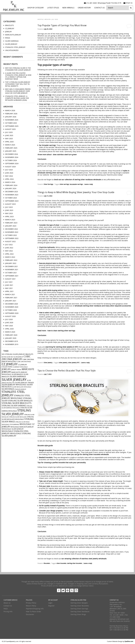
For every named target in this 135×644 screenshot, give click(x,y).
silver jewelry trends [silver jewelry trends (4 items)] (24, 383)
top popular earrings (76, 184)
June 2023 (9, 210)
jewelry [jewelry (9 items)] (6, 369)
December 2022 (12, 229)
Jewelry (8, 32)
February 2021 (11, 298)
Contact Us (99, 8)
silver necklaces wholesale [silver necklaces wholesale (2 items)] (22, 387)
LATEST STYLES (53, 8)
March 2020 (10, 332)
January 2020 (11, 338)
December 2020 (12, 304)
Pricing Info (8, 612)
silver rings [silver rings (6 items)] (8, 389)
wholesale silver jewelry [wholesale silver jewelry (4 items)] (13, 429)
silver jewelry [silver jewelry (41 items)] (14, 380)
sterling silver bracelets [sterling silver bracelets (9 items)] (17, 403)
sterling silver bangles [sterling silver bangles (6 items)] (20, 401)
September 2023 (12, 201)
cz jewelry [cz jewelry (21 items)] (10, 364)
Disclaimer (30, 614)
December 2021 (12, 267)
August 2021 (10, 279)
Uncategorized (12, 50)
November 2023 (12, 195)
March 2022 (10, 257)
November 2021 (12, 270)
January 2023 (11, 226)
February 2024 (11, 185)
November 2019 (12, 344)
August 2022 (10, 242)
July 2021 (9, 282)
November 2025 (12, 120)
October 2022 (11, 235)
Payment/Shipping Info (35, 609)
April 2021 (9, 291)
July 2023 (9, 207)
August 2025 (10, 129)
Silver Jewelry (48, 363)
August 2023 (10, 204)
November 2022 (12, 232)
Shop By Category (36, 8)
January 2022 (11, 263)
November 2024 (12, 157)
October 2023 (11, 198)
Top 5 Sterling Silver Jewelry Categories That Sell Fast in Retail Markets (18, 84)
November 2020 (12, 307)
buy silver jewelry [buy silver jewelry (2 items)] (17, 357)
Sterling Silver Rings (78, 614)
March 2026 (10, 111)
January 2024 (11, 189)
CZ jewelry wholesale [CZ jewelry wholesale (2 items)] (20, 367)
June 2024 (9, 173)
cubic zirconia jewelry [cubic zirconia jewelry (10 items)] (16, 358)
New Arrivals (68, 8)
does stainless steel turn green (65, 155)
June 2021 (9, 285)
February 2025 (11, 148)
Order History (84, 8)
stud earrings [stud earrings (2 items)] (14, 425)
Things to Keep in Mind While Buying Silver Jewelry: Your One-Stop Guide (76, 192)
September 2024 (12, 164)
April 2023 (9, 217)
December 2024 (12, 154)
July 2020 (9, 320)
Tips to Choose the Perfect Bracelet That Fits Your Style (67, 371)
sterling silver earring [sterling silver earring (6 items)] (14, 406)
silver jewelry (63, 363)
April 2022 (9, 254)
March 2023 (10, 220)
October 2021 (11, 273)
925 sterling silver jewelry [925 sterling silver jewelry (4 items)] (13, 354)
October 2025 (11, 123)
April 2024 (9, 179)
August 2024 (10, 167)
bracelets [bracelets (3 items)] (29, 354)
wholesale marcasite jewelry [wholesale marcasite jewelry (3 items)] (22, 427)
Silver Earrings (48, 184)
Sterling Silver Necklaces (80, 612)
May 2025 (9, 139)
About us (7, 603)
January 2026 (11, 117)
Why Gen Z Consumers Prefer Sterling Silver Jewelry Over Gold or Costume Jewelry (18, 91)
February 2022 (11, 260)
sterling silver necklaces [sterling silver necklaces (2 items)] (18, 417)
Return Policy (31, 606)
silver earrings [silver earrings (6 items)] (18, 377)
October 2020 (11, 310)
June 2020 (9, 323)
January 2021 (11, 301)
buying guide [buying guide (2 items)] (6, 357)
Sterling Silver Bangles (79, 603)
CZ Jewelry (10, 29)
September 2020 (12, 313)
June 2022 (9, 248)
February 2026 (11, 114)
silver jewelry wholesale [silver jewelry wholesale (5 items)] (14, 385)
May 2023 (9, 213)
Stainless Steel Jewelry (15, 47)
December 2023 (12, 192)
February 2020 (11, 335)
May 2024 (9, 176)
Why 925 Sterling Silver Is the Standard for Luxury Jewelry (18, 69)
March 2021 (10, 295)
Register (51, 606)
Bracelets (47, 563)
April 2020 (9, 329)
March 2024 (10, 182)
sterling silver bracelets (75, 563)
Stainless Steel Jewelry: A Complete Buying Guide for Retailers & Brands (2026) (17, 98)
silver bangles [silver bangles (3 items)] (17, 374)
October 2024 (11, 160)
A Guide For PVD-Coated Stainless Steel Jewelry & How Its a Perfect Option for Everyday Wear (18, 76)
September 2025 (12, 126)
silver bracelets (61, 563)
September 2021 (12, 276)
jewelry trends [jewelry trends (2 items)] (16, 370)
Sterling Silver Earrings (79, 609)
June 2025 (9, 136)
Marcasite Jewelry (13, 35)
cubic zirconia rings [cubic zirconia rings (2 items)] (24, 362)
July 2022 (9, 245)
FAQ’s (6, 609)
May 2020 (9, 326)
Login (50, 603)
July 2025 (9, 132)
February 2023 (11, 223)
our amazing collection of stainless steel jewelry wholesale (84, 559)
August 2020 (10, 316)
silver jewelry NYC (74, 363)
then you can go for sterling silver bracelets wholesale (88, 455)
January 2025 (11, 151)
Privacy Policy (31, 603)
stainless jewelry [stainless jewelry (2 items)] (20, 389)
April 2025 (9, 142)
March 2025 (10, 145)
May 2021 (9, 288)
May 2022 (9, 251)
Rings (8, 38)
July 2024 (9, 170)
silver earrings (64, 184)
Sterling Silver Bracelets (80, 606)
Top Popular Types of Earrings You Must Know (62, 25)
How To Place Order (34, 612)
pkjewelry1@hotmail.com (119, 619)
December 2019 (12, 341)
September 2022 (12, 238)
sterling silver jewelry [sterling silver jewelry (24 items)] (16, 412)
